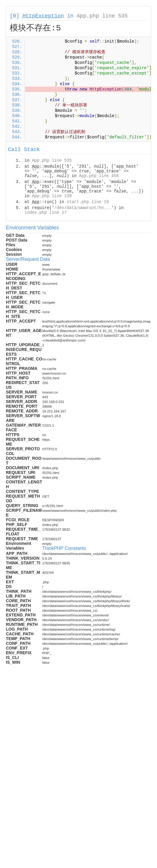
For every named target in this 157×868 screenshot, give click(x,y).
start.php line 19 (88, 202)
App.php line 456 (99, 176)
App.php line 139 (52, 196)
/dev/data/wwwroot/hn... (83, 208)
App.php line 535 (102, 16)
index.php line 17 (46, 213)
